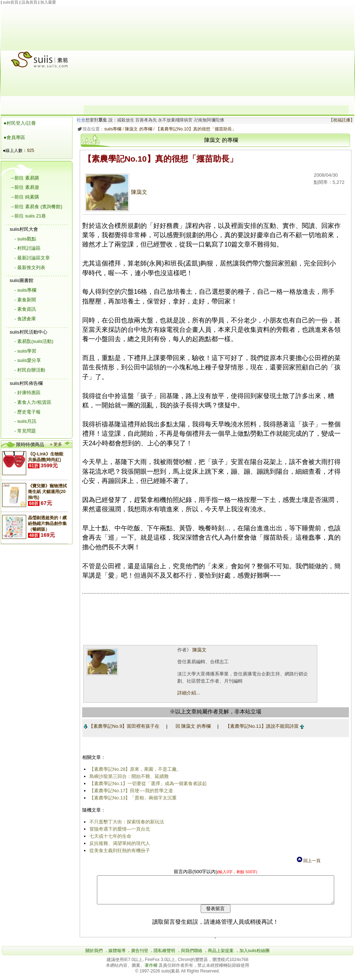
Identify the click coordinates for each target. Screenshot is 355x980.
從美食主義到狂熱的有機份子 (118, 850)
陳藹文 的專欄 (137, 129)
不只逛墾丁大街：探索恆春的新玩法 (125, 822)
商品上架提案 (221, 956)
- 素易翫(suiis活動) (34, 341)
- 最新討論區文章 (32, 258)
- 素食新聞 (25, 300)
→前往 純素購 (24, 197)
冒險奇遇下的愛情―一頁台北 (118, 829)
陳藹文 (115, 192)
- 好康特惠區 (27, 393)
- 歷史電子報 (27, 412)
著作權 (152, 971)
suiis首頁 (11, 2)
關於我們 (94, 956)
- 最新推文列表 (30, 267)
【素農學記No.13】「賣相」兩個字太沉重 (132, 798)
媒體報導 (117, 956)
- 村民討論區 (27, 248)
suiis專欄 (112, 129)
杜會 (80, 120)
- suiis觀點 (25, 239)
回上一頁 (308, 861)
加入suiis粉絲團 (254, 956)
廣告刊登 (140, 956)
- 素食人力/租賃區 (33, 402)
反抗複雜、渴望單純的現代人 (118, 843)
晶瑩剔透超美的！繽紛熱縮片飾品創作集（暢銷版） (47, 524)
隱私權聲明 (164, 956)
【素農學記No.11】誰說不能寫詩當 (263, 726)
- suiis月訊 (25, 421)
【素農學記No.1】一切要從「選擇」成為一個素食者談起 (147, 783)
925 (31, 150)
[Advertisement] (216, 55)
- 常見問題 (25, 431)
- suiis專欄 (25, 290)
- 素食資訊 (25, 309)
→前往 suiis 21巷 (28, 216)
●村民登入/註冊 (20, 123)
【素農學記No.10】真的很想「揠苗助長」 (195, 129)
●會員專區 (14, 137)
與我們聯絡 (192, 956)
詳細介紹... (187, 693)
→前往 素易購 (24, 178)
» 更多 (56, 444)
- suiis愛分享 (28, 360)
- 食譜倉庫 (25, 319)
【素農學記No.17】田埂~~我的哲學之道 (130, 791)
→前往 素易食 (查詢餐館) (36, 207)
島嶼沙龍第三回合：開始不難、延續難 (128, 776)
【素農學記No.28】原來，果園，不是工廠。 (134, 769)
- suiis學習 (25, 351)
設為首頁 (29, 2)
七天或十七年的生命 (109, 836)
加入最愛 (48, 2)
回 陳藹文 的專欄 (192, 726)
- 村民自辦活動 (30, 370)
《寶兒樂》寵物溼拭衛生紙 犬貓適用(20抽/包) (47, 492)
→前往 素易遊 (24, 187)
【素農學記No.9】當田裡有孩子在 (120, 726)
